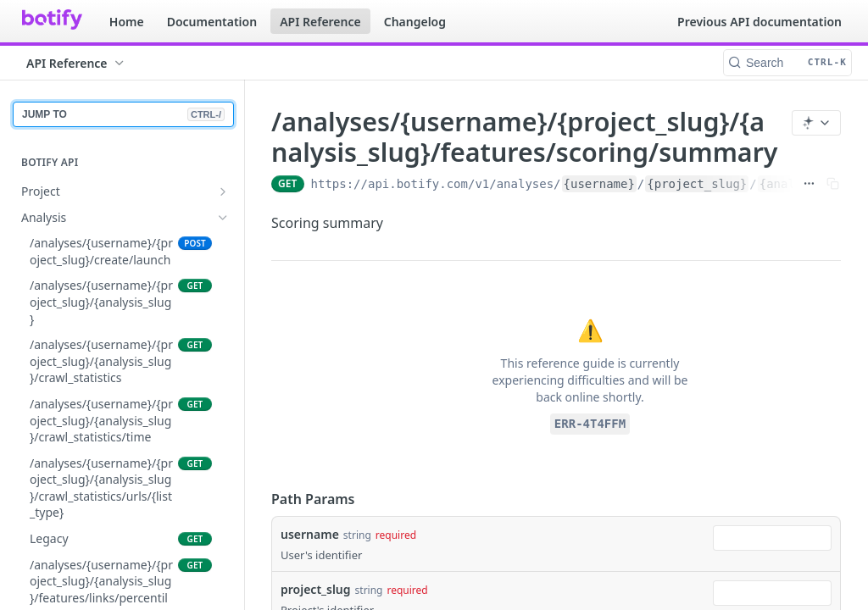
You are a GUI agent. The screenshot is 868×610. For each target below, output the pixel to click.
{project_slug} (697, 184)
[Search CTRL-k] (787, 63)
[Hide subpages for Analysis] (223, 218)
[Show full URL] (809, 184)
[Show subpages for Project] (223, 191)
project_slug (316, 589)
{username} (599, 184)
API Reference (320, 22)
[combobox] (772, 538)
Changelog (415, 22)
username (310, 534)
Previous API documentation (759, 22)
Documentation (212, 22)
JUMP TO (123, 114)
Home (127, 22)
